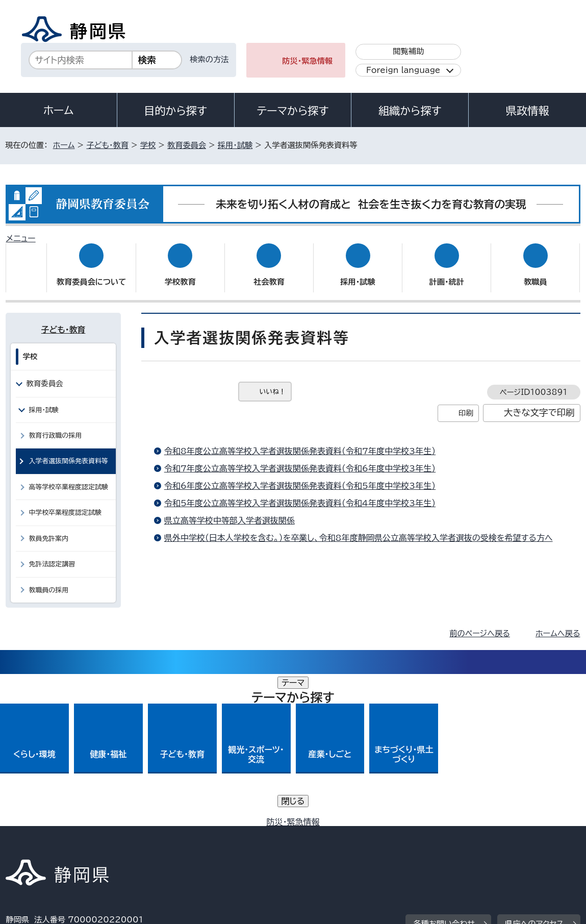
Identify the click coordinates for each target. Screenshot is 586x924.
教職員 (536, 272)
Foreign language (403, 70)
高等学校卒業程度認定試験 (68, 477)
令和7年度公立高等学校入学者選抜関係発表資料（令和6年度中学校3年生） (300, 459)
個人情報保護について (168, 825)
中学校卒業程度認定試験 (65, 503)
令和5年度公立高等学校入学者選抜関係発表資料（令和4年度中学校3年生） (300, 493)
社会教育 (269, 272)
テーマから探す (292, 111)
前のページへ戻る (480, 624)
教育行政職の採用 (55, 426)
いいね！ (273, 382)
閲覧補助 (408, 51)
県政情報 (527, 111)
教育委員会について (91, 272)
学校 (148, 145)
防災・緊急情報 (307, 61)
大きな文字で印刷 (539, 403)
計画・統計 (447, 272)
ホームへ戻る (558, 624)
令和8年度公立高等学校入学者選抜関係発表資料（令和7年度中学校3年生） (300, 441)
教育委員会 (187, 145)
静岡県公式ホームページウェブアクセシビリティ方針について (346, 825)
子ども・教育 (107, 145)
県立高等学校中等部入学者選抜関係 (230, 511)
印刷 (466, 403)
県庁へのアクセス (534, 762)
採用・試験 (235, 145)
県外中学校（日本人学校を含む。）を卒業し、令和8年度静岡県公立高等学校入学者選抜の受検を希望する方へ (359, 528)
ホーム (59, 110)
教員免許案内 (48, 528)
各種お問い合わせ (444, 762)
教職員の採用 (48, 580)
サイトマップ (35, 836)
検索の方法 (209, 59)
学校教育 (180, 272)
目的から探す (175, 111)
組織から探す (410, 111)
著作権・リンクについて (53, 825)
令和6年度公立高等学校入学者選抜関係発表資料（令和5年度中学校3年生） (300, 476)
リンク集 (499, 825)
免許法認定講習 (52, 554)
